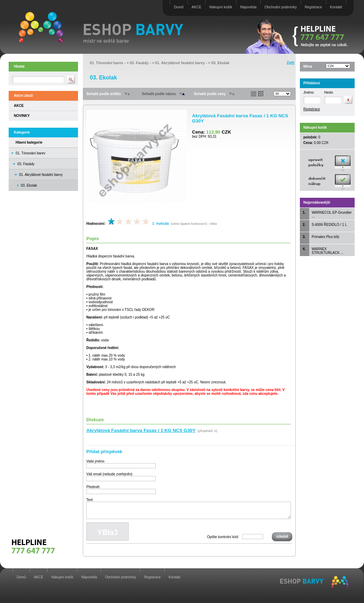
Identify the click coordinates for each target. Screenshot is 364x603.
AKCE (197, 7)
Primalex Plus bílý (325, 237)
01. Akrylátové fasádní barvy (41, 175)
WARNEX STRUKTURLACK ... (328, 251)
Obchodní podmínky (281, 7)
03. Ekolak (220, 63)
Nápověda (248, 7)
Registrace (313, 7)
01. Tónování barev (31, 153)
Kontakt (336, 7)
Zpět (291, 63)
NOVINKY (22, 116)
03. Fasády (26, 164)
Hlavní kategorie (29, 142)
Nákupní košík (221, 7)
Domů (179, 7)
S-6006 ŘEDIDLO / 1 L (329, 225)
